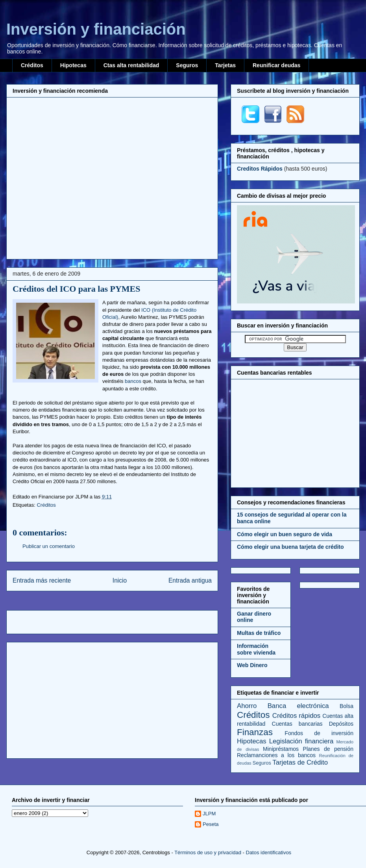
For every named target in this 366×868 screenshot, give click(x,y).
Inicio (120, 580)
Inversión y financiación (96, 29)
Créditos (32, 65)
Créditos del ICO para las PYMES (77, 289)
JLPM (209, 814)
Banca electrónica (298, 706)
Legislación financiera (301, 741)
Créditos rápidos (296, 716)
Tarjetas (225, 65)
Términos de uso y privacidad (208, 852)
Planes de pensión (328, 749)
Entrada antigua (190, 580)
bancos (133, 381)
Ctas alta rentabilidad (131, 65)
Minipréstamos (281, 749)
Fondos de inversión (319, 733)
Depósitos (341, 724)
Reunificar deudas (276, 65)
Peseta (211, 824)
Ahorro (247, 706)
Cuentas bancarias (297, 724)
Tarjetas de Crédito (300, 762)
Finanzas (255, 732)
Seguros (187, 65)
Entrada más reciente (42, 580)
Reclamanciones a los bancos (276, 755)
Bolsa (347, 706)
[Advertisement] (74, 177)
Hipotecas (73, 65)
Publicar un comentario (49, 546)
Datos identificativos (269, 852)
